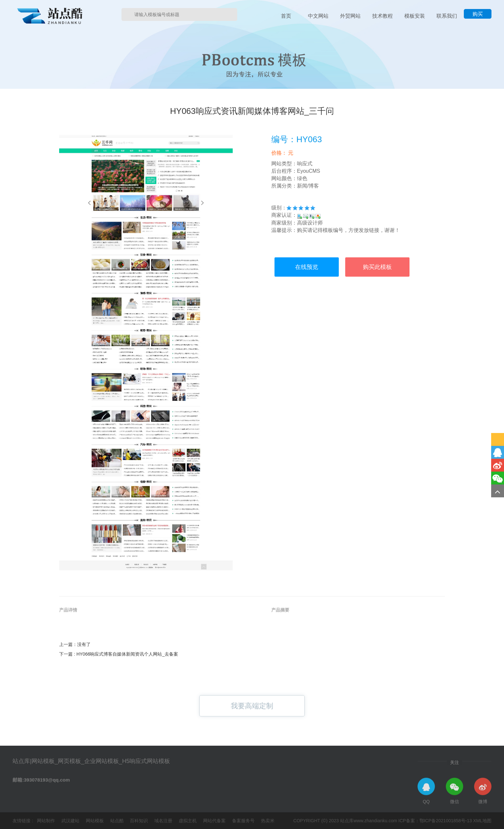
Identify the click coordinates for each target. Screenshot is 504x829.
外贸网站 (350, 16)
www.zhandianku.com (375, 821)
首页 (286, 16)
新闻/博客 (308, 239)
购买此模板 (377, 321)
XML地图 (482, 821)
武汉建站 (71, 821)
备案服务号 (244, 821)
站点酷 (118, 821)
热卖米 (268, 821)
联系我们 (447, 16)
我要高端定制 (252, 713)
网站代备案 (215, 821)
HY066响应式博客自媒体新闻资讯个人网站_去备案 (127, 682)
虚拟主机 (188, 821)
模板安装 (415, 16)
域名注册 (164, 821)
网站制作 (47, 821)
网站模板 (95, 821)
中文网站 (318, 16)
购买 (478, 14)
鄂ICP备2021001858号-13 (446, 821)
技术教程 (382, 16)
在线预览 (307, 321)
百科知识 (139, 821)
